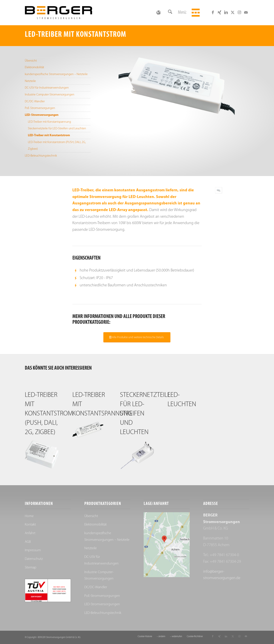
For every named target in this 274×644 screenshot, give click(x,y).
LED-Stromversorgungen (42, 115)
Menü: (182, 13)
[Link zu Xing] (219, 12)
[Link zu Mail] (246, 12)
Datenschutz (34, 559)
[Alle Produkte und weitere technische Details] (137, 337)
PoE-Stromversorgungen (40, 108)
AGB (28, 542)
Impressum (33, 550)
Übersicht (31, 61)
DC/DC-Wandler (35, 102)
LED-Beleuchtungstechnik (41, 156)
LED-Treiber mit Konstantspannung (49, 122)
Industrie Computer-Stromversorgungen (50, 95)
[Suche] (170, 13)
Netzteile (30, 81)
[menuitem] (170, 13)
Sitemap (31, 568)
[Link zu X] (233, 12)
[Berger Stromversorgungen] (58, 13)
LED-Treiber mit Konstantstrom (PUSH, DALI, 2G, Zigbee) (57, 146)
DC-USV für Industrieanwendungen (47, 88)
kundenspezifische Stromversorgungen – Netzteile (56, 74)
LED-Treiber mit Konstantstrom (49, 135)
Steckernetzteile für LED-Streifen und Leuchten (57, 129)
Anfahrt (30, 533)
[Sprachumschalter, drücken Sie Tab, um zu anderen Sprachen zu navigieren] (158, 13)
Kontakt (30, 525)
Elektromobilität (34, 67)
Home (29, 516)
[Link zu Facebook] (213, 12)
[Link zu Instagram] (239, 12)
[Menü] (195, 13)
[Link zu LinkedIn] (226, 12)
